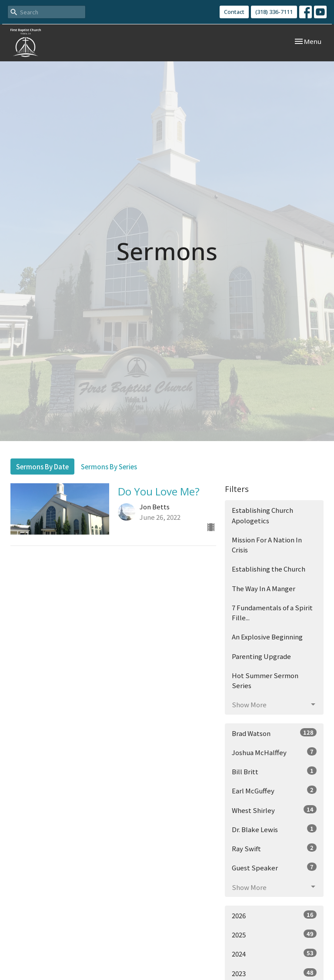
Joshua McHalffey (274, 752)
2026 (274, 915)
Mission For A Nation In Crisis (267, 545)
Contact (234, 12)
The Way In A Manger (264, 588)
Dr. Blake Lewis (274, 829)
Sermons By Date (42, 467)
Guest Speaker (274, 867)
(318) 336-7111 (274, 12)
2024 (274, 953)
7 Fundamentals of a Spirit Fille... (272, 612)
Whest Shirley (274, 810)
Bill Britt (274, 771)
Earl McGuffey (274, 790)
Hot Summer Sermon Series (265, 680)
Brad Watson (274, 733)
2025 (274, 934)
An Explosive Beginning (267, 637)
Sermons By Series (109, 467)
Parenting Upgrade (261, 656)
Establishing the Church (269, 569)
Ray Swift (274, 848)
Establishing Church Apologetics (262, 515)
